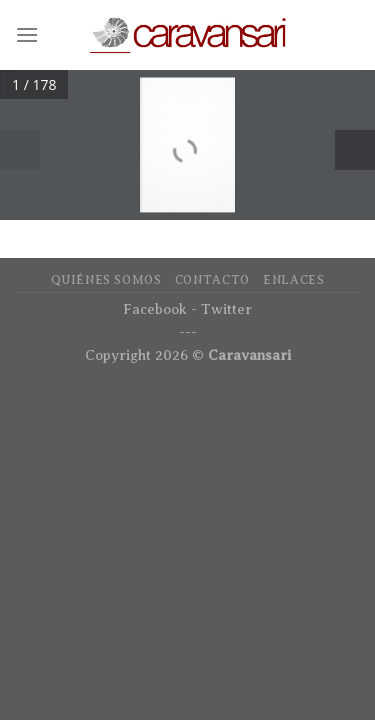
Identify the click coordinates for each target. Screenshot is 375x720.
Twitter (226, 309)
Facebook (155, 309)
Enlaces (293, 280)
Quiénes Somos (106, 280)
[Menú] (27, 34)
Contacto (212, 280)
